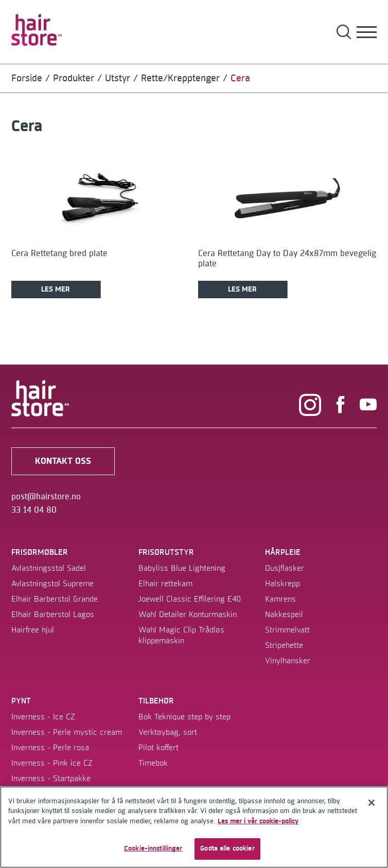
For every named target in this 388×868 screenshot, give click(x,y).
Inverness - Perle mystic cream (67, 732)
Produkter (74, 78)
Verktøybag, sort (168, 732)
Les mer (56, 290)
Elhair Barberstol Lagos (53, 614)
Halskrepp (283, 584)
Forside (27, 78)
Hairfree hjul (33, 630)
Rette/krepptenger (180, 78)
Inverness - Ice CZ (43, 717)
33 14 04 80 (34, 510)
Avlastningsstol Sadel (49, 568)
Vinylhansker (288, 661)
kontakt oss (63, 461)
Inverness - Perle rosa (50, 748)
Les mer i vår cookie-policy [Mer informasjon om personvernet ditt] (258, 821)
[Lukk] (372, 803)
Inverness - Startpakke (51, 779)
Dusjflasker (285, 568)
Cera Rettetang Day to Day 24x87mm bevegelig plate (287, 259)
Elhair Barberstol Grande (55, 599)
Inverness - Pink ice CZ (52, 763)
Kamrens (280, 599)
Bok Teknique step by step (184, 717)
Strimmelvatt (287, 630)
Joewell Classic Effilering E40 (190, 599)
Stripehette (284, 645)
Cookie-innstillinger (153, 848)
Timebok (153, 763)
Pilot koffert (158, 748)
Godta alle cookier (227, 848)
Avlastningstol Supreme (52, 584)
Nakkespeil (284, 614)
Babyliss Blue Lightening (182, 568)
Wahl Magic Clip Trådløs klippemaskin (181, 635)
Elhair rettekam (165, 584)
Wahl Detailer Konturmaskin (188, 614)
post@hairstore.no (46, 497)
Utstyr (118, 78)
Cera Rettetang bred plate (59, 254)
